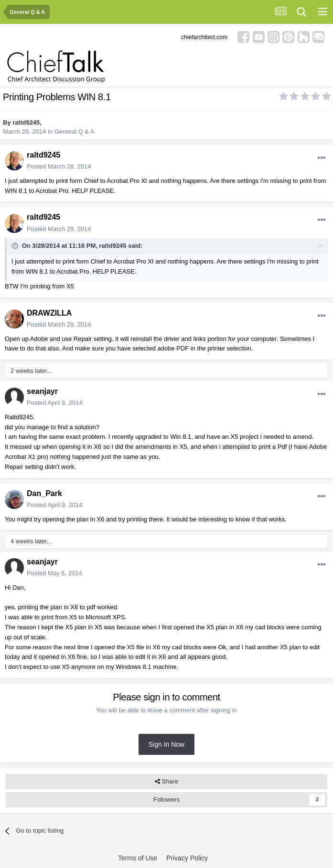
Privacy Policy (187, 858)
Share (166, 782)
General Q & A (75, 132)
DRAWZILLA (49, 313)
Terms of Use (138, 858)
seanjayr (42, 391)
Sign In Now (166, 744)
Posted (59, 166)
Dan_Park (44, 493)
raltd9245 (26, 122)
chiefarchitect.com (204, 37)
